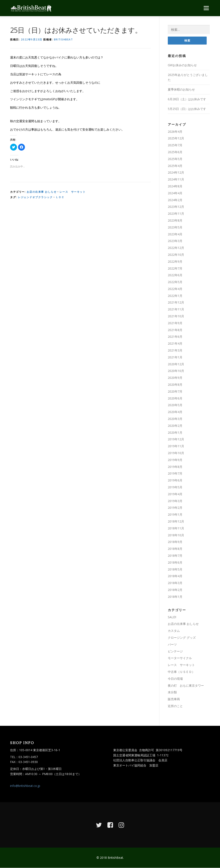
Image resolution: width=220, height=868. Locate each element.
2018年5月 (175, 569)
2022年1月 (175, 296)
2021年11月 (176, 309)
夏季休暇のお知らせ (181, 89)
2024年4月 (175, 193)
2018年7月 (175, 556)
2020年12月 (176, 364)
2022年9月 (175, 261)
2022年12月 (176, 248)
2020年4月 (175, 412)
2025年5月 (175, 159)
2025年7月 (175, 145)
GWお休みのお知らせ (182, 65)
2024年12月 (176, 173)
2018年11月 (176, 528)
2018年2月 (175, 590)
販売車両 (174, 699)
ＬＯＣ (60, 197)
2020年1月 (175, 432)
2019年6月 (175, 480)
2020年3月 (175, 419)
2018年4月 (175, 576)
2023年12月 (176, 207)
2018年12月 (176, 521)
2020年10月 (176, 371)
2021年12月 (176, 303)
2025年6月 (175, 152)
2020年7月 (175, 391)
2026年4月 (175, 132)
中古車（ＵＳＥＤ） (181, 672)
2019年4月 (175, 494)
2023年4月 (175, 234)
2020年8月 (175, 385)
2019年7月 (175, 474)
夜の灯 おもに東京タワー (186, 685)
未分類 (172, 692)
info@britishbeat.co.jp (25, 786)
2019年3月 (175, 501)
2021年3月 (175, 350)
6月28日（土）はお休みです (187, 99)
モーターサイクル (180, 658)
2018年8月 (175, 549)
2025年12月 (176, 138)
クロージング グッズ (182, 638)
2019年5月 (175, 487)
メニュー (206, 8)
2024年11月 (176, 179)
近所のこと (175, 706)
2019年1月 (175, 514)
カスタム (174, 631)
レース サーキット (73, 192)
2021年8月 (175, 330)
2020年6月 (175, 398)
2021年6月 (175, 337)
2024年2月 (175, 200)
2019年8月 (175, 467)
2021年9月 (175, 323)
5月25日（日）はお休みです (187, 109)
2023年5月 (175, 227)
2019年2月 (175, 508)
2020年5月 (175, 405)
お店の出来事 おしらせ (42, 192)
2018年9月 (175, 542)
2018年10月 (176, 535)
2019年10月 (176, 453)
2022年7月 (175, 268)
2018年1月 (175, 597)
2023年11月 (176, 214)
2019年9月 (175, 460)
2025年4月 (175, 166)
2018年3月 (175, 583)
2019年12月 (176, 439)
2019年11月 (176, 446)
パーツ (172, 644)
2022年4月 (175, 289)
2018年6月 (175, 562)
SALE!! (172, 617)
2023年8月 (175, 220)
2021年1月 (175, 357)
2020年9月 (175, 378)
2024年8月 (175, 186)
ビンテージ (175, 651)
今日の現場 (175, 679)
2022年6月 (175, 275)
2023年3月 (175, 241)
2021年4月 (175, 343)
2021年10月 (176, 316)
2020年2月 (175, 426)
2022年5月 (175, 282)
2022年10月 (176, 255)
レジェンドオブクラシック (35, 197)
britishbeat (63, 39)
